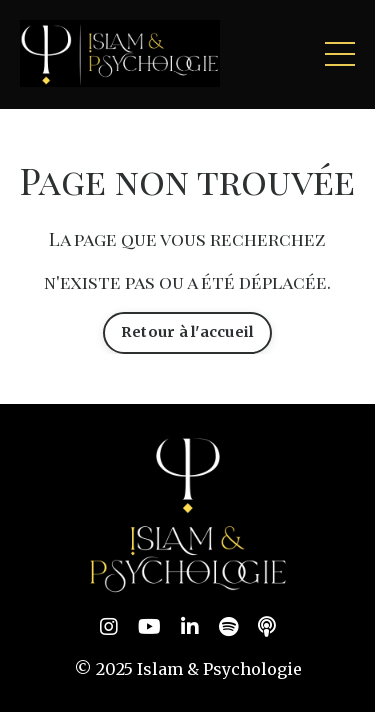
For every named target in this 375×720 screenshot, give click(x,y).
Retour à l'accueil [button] (188, 332)
